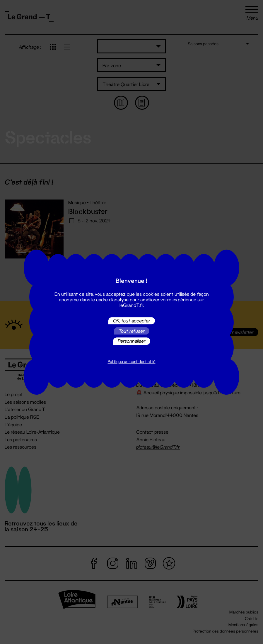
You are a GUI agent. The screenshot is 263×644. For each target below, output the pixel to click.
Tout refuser (132, 331)
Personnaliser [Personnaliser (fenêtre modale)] (132, 341)
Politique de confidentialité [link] (132, 361)
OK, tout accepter (132, 321)
